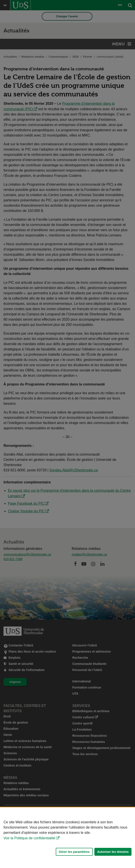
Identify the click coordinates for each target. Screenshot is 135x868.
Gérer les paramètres (74, 852)
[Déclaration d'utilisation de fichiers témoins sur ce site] (67, 838)
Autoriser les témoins (113, 852)
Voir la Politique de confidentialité (29, 838)
